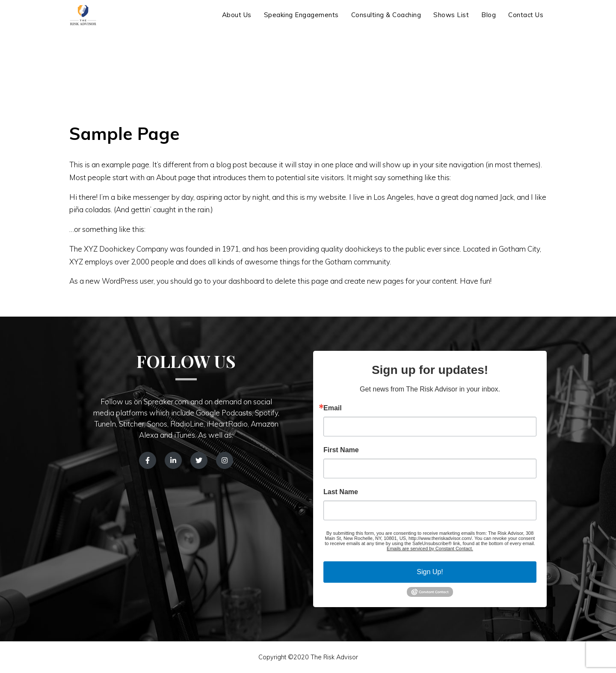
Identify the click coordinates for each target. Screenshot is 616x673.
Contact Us (526, 20)
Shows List (451, 20)
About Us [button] (237, 20)
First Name (341, 450)
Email (333, 408)
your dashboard (238, 281)
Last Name (341, 492)
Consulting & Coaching (386, 20)
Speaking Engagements (301, 20)
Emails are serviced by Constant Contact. (430, 548)
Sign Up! (430, 572)
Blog (489, 20)
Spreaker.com (166, 402)
